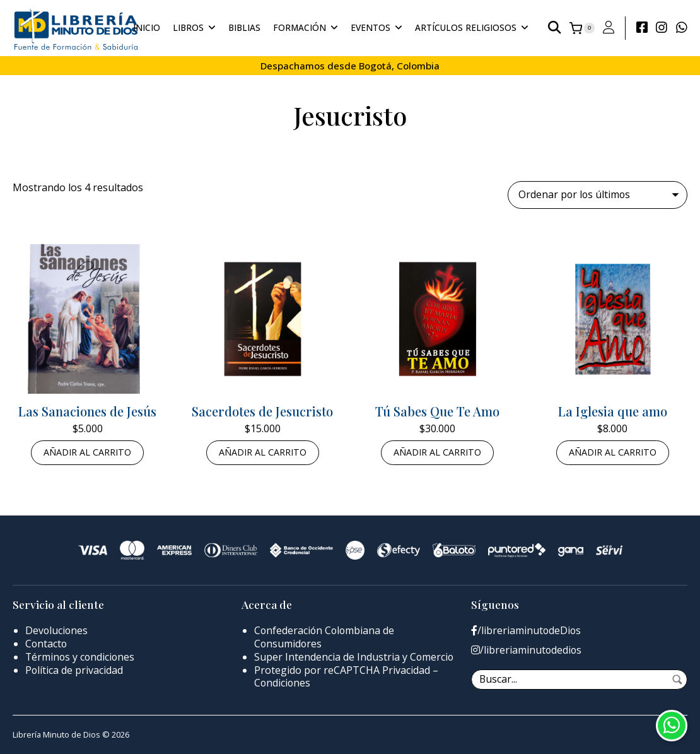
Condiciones (283, 683)
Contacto (47, 644)
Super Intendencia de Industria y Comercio (354, 657)
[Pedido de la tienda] (597, 195)
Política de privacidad (74, 670)
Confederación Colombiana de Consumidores (325, 638)
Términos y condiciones (81, 657)
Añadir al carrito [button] (87, 453)
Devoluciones (57, 631)
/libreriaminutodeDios (527, 631)
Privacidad (406, 670)
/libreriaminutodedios (527, 650)
